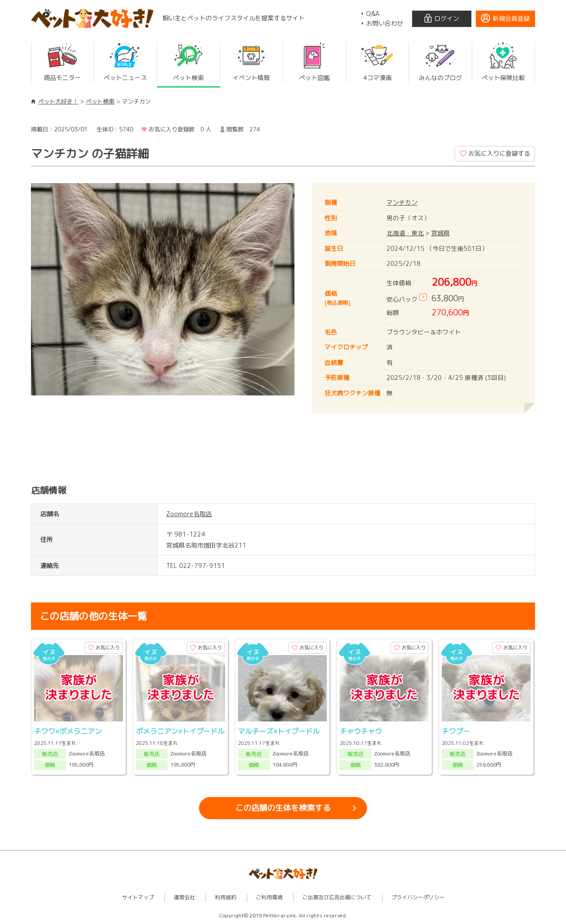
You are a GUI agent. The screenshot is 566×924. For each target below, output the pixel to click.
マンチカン (402, 202)
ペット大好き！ (58, 101)
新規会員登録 (511, 18)
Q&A (373, 13)
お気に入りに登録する (499, 153)
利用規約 (226, 897)
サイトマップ (138, 897)
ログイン (447, 18)
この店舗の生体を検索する (283, 808)
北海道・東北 (405, 233)
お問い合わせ (385, 23)
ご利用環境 (269, 897)
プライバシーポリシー (418, 897)
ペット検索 (100, 101)
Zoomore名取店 (189, 514)
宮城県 (440, 233)
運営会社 (184, 897)
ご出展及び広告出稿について (337, 897)
